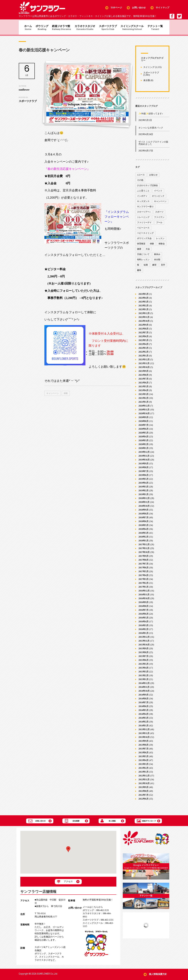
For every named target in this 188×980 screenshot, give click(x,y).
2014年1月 (144, 728)
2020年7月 (144, 428)
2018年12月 (144, 501)
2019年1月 (144, 497)
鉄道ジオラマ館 (61, 28)
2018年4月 (144, 532)
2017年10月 (144, 555)
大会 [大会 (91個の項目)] (148, 251)
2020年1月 (144, 451)
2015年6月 (144, 663)
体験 (66, 396)
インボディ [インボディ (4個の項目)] (142, 198)
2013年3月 (144, 767)
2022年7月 (144, 335)
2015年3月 (144, 674)
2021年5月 (144, 389)
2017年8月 (144, 562)
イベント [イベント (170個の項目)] (158, 193)
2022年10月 (144, 324)
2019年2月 (144, 493)
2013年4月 (144, 763)
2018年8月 (144, 516)
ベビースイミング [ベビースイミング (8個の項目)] (145, 235)
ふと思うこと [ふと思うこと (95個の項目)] (143, 193)
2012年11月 (144, 782)
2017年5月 (144, 574)
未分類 (147, 83)
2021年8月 (144, 378)
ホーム (25, 28)
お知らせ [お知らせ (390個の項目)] (153, 177)
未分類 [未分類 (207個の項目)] (157, 262)
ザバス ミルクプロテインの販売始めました (153, 146)
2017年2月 (144, 586)
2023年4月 (144, 300)
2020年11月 (144, 412)
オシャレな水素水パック (151, 130)
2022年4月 (144, 347)
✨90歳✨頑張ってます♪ (151, 116)
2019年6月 (144, 478)
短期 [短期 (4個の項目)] (146, 267)
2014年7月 (144, 705)
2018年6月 (144, 524)
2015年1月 (144, 682)
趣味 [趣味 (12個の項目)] (139, 273)
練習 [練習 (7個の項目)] (154, 267)
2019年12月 (144, 455)
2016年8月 (144, 609)
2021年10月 (144, 370)
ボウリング (40, 28)
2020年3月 (144, 443)
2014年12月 (144, 686)
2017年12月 (144, 547)
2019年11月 (144, 458)
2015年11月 (144, 643)
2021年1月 (144, 405)
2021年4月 (144, 393)
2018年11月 (144, 505)
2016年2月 (144, 632)
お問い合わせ (139, 8)
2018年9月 (144, 512)
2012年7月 (144, 798)
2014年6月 (144, 709)
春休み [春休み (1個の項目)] (157, 257)
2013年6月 (144, 755)
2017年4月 (144, 578)
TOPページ (116, 8)
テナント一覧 (159, 28)
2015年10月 (144, 647)
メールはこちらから (93, 907)
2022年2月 (144, 354)
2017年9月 (144, 559)
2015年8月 (144, 655)
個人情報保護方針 (158, 974)
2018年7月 (144, 520)
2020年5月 (144, 435)
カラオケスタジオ (85, 28)
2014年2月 (144, 724)
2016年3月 (144, 628)
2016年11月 (144, 597)
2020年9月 (144, 420)
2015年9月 (144, 651)
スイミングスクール (135, 28)
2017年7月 (144, 566)
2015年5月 (144, 667)
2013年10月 (144, 740)
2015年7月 (144, 659)
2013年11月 (144, 736)
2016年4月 (144, 624)
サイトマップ (163, 8)
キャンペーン (53, 396)
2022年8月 (144, 331)
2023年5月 (144, 297)
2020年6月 (144, 431)
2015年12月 (144, 640)
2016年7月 (144, 613)
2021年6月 (144, 385)
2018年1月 (144, 543)
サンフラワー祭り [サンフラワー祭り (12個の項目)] (145, 209)
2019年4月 (144, 485)
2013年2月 (144, 771)
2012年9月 (144, 790)
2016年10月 (144, 601)
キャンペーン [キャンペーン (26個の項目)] (160, 204)
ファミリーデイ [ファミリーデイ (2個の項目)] (144, 225)
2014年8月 (144, 701)
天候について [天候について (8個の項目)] (143, 257)
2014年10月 (144, 693)
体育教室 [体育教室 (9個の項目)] (141, 246)
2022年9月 (144, 327)
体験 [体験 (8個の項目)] (152, 246)
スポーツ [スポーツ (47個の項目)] (159, 214)
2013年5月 (144, 759)
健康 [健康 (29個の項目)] (139, 251)
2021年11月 (144, 366)
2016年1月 (144, 636)
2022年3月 (144, 351)
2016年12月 (144, 593)
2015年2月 (144, 678)
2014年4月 (144, 717)
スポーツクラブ (109, 28)
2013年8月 (144, 747)
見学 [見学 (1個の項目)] (163, 267)
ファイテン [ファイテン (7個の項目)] (159, 220)
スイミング (149, 70)
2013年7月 (144, 751)
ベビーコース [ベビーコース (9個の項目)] (143, 230)
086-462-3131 (96, 910)
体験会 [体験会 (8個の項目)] (162, 246)
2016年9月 (144, 605)
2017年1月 (144, 589)
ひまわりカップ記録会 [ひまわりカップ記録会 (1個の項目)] (147, 188)
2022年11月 (144, 320)
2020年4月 (144, 439)
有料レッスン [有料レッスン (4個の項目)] (143, 262)
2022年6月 (144, 339)
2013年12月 (144, 732)
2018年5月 (144, 528)
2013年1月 (144, 774)
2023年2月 (144, 308)
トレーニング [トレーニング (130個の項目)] (143, 220)
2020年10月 (144, 416)
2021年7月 (144, 381)
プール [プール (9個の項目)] (159, 225)
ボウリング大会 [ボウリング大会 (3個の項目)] (144, 241)
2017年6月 (144, 570)
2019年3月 (144, 489)
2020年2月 (144, 447)
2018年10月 (144, 509)
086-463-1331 (98, 920)
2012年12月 (144, 778)
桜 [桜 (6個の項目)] (138, 267)
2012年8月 (144, 794)
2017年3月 (144, 582)
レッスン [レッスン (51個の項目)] (160, 241)
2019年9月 (144, 466)
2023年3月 (144, 304)
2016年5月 (144, 620)
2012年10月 (144, 786)
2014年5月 (144, 713)
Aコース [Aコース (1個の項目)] (141, 177)
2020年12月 (144, 408)
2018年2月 (144, 539)
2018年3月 (144, 536)
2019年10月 (144, 462)
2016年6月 (144, 616)
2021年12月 (144, 362)
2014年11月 (144, 690)
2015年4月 (144, 670)
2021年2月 (144, 401)
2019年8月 (144, 470)
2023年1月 (144, 312)
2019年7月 (144, 474)
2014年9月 (144, 697)
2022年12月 (144, 316)
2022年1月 (144, 358)
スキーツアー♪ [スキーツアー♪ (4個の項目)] (144, 214)
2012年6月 (144, 801)
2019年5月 (144, 482)
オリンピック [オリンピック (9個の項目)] (158, 198)
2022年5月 (144, 343)
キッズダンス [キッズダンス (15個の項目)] (143, 204)
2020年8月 (144, 424)
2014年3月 (144, 720)
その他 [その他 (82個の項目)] (140, 182)
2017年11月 (144, 551)
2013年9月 (144, 744)
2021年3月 (144, 397)
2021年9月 (144, 374)
